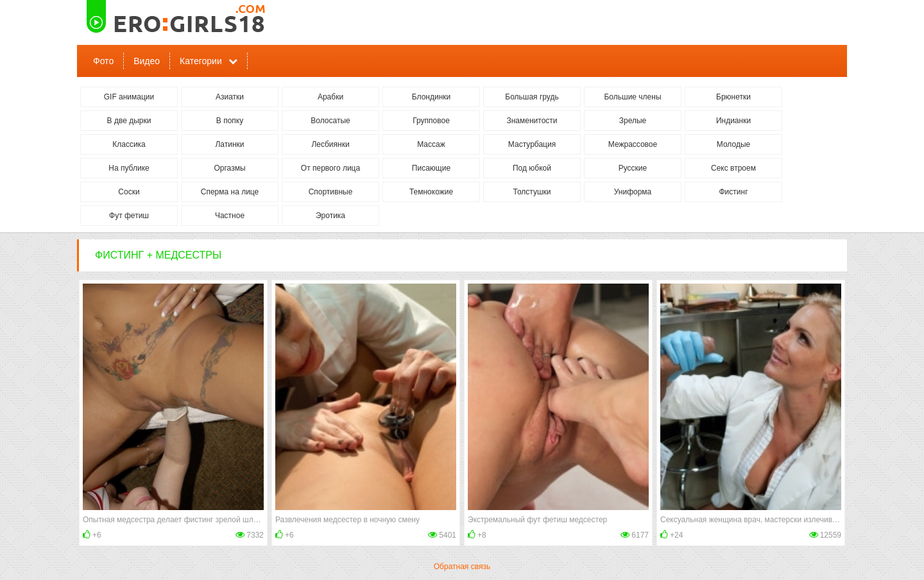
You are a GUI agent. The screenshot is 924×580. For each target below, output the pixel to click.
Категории (201, 61)
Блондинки (431, 97)
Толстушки (532, 192)
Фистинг (733, 192)
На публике (129, 168)
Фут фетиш (129, 216)
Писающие (431, 168)
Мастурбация (532, 144)
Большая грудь (532, 97)
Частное (230, 216)
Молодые (733, 144)
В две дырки (129, 121)
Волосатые (330, 121)
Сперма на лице (230, 192)
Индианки (733, 121)
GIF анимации (129, 97)
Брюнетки (733, 97)
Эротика (330, 216)
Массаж (431, 144)
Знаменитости (532, 121)
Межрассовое (633, 144)
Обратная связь (462, 567)
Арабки (330, 97)
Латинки (229, 144)
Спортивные (331, 192)
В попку (230, 121)
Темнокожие (431, 192)
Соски (129, 192)
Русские (633, 168)
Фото (103, 61)
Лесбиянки (330, 144)
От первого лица (330, 168)
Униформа (633, 192)
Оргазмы (229, 168)
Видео (147, 61)
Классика (129, 144)
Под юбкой (532, 168)
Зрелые (633, 121)
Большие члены (632, 97)
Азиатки (230, 97)
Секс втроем (733, 168)
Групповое (431, 121)
